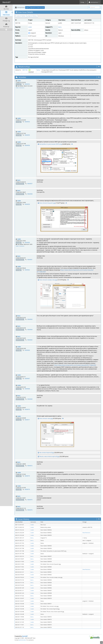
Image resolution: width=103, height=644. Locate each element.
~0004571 (27, 420)
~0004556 (27, 145)
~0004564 (30, 330)
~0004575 (30, 500)
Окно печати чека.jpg (46, 418)
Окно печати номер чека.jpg (48, 280)
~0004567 (27, 378)
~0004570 (27, 409)
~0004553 (27, 122)
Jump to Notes (21, 16)
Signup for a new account (37, 7)
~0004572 (30, 466)
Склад (83, 2)
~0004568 (27, 389)
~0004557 (30, 184)
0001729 (25, 70)
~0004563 (30, 319)
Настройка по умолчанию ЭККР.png (50, 144)
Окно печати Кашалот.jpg (47, 203)
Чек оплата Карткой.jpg (47, 453)
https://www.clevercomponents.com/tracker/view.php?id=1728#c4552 (75, 365)
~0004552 (27, 84)
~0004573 (27, 476)
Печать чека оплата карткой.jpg (49, 456)
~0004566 (27, 350)
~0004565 (30, 340)
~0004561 (30, 260)
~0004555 (27, 135)
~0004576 (30, 510)
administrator (23, 640)
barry (60, 27)
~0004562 (27, 270)
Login (27, 7)
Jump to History (32, 16)
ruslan (30, 27)
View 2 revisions (20, 88)
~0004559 (27, 204)
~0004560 (27, 242)
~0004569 (30, 399)
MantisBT (25, 636)
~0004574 (27, 489)
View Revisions (86, 533)
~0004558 (30, 194)
